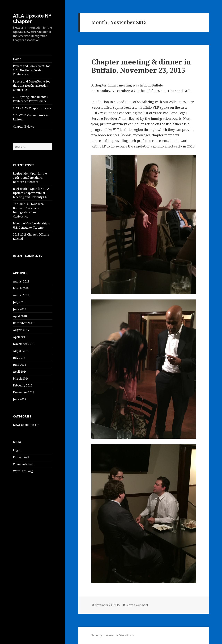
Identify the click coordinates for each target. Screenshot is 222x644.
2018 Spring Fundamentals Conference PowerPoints (31, 99)
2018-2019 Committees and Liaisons (31, 117)
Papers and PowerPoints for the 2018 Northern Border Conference (32, 86)
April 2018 (20, 316)
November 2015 (24, 392)
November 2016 (24, 344)
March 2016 (21, 378)
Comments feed (23, 464)
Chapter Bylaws (24, 127)
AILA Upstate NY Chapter (32, 18)
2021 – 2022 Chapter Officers (32, 108)
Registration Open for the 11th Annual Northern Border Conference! (30, 178)
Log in (17, 450)
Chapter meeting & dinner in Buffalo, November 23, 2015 (141, 66)
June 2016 (20, 365)
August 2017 (21, 330)
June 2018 (20, 309)
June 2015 (20, 399)
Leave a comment (137, 605)
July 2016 (19, 358)
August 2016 (21, 351)
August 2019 (21, 281)
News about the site (26, 425)
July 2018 (19, 302)
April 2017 (20, 337)
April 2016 (20, 372)
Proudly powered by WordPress (113, 635)
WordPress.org (23, 471)
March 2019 (21, 288)
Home (17, 59)
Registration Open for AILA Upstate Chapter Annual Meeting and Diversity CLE (31, 193)
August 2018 (21, 295)
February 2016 (23, 385)
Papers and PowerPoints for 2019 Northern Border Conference (32, 70)
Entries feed (21, 457)
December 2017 (23, 323)
